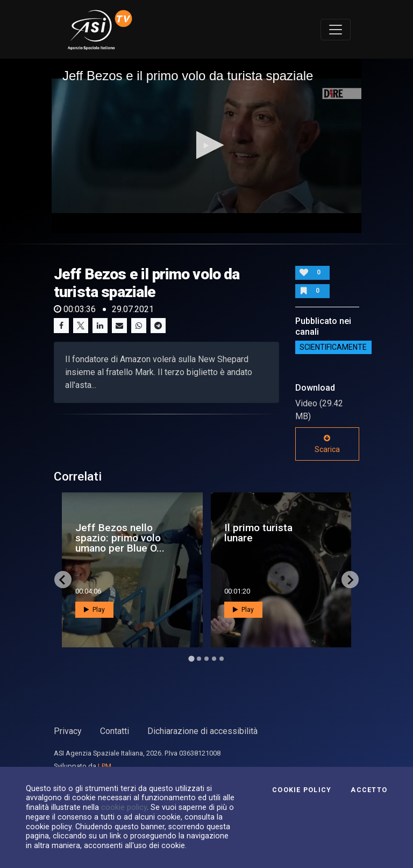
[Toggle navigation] (336, 30)
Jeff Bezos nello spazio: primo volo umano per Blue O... (120, 538)
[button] (207, 145)
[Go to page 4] (214, 659)
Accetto (369, 790)
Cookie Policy (302, 790)
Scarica (327, 444)
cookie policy (124, 807)
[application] (206, 146)
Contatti (115, 731)
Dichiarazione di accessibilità (202, 731)
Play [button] (94, 610)
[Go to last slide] (63, 580)
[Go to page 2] (199, 659)
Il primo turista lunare (258, 533)
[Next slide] (350, 580)
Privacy (68, 731)
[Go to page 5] (222, 659)
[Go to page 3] (206, 659)
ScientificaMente (333, 348)
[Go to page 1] (191, 659)
